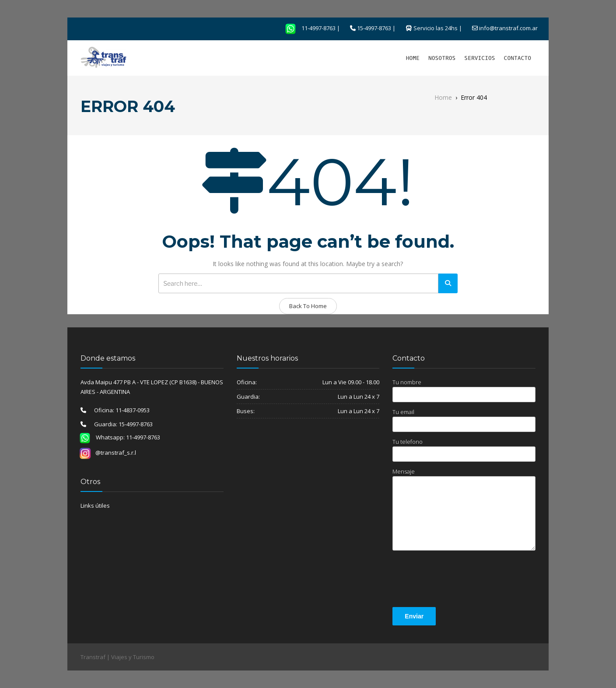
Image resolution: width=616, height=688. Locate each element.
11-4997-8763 (308, 28)
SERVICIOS (479, 58)
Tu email (464, 420)
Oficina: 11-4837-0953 (118, 410)
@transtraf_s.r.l (108, 453)
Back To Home (308, 306)
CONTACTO (518, 58)
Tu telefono (464, 450)
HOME (413, 58)
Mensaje (464, 509)
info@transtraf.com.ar (508, 28)
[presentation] (459, 580)
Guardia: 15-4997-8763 (119, 424)
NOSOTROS (442, 58)
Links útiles (95, 505)
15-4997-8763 (374, 28)
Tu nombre (464, 390)
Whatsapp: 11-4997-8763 (117, 437)
